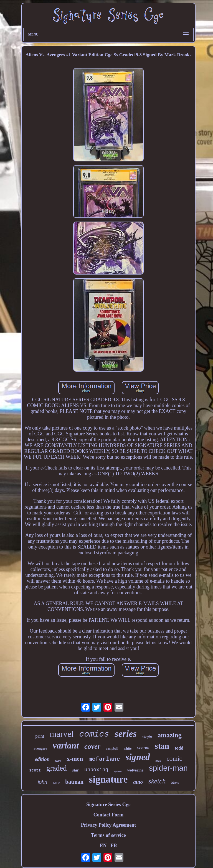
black (175, 783)
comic (174, 759)
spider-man (168, 768)
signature (108, 779)
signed (138, 757)
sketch (157, 781)
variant (66, 745)
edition (42, 759)
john (42, 782)
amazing (170, 735)
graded (56, 768)
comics (94, 734)
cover (92, 746)
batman (74, 782)
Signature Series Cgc (108, 804)
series (125, 734)
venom (143, 748)
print (40, 736)
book (158, 761)
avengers (40, 748)
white (128, 748)
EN (103, 846)
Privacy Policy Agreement (109, 825)
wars (58, 761)
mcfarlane (104, 759)
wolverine (135, 770)
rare (56, 782)
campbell (112, 748)
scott (35, 770)
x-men (75, 759)
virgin (147, 737)
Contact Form (108, 815)
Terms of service (108, 835)
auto (138, 782)
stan (162, 746)
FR (114, 846)
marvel (62, 734)
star (76, 770)
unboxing (96, 770)
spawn (118, 771)
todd (179, 748)
